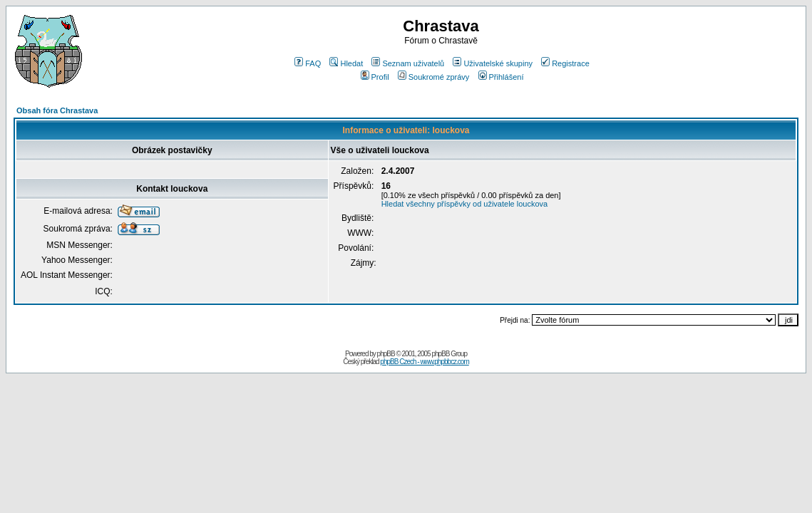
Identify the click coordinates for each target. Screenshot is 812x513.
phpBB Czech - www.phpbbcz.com (424, 362)
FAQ (308, 63)
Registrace (565, 63)
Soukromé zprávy (434, 77)
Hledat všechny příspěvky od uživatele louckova (465, 204)
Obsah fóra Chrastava (57, 110)
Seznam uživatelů (408, 63)
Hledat (346, 63)
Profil (375, 77)
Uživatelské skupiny (493, 63)
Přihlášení (501, 77)
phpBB (386, 354)
